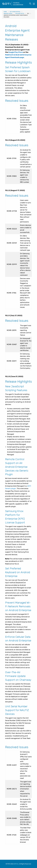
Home (5, 12)
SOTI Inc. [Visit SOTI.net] (16, 864)
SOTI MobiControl (15, 12)
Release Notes (20, 14)
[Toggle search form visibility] (30, 4)
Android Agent (8, 14)
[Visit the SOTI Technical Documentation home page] (7, 5)
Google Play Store (16, 52)
